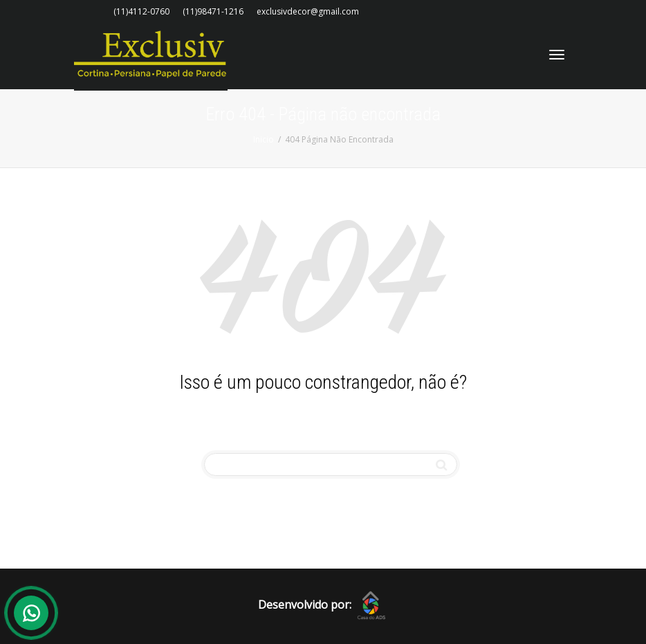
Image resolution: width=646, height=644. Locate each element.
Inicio (264, 139)
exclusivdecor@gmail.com (308, 11)
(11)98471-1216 (213, 11)
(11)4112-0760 (141, 11)
